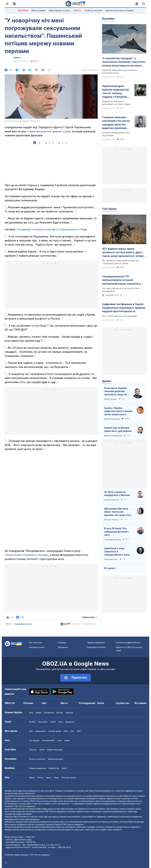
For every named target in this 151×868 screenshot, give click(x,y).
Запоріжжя (49, 713)
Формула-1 (70, 722)
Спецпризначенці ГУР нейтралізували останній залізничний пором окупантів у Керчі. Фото (121, 280)
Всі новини (140, 703)
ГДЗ (31, 731)
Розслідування (87, 703)
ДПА (66, 731)
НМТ (79, 731)
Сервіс (67, 740)
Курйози (17, 58)
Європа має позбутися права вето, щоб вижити (118, 429)
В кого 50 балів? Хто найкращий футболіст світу (116, 532)
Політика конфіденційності (128, 643)
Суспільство (123, 703)
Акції (60, 740)
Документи (63, 647)
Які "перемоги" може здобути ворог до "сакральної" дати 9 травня (120, 262)
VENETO (77, 10)
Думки (107, 381)
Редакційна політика (23, 624)
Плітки (40, 778)
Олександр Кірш (111, 559)
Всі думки (109, 568)
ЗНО (72, 731)
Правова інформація (96, 643)
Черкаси (69, 713)
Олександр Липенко (113, 540)
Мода (56, 778)
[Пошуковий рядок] (144, 4)
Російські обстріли (93, 10)
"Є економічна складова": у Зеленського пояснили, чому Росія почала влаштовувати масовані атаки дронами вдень (124, 62)
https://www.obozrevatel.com (102, 791)
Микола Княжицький (113, 436)
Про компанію (35, 643)
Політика (28, 703)
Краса (49, 778)
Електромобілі (48, 740)
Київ (31, 713)
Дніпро (60, 713)
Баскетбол (43, 722)
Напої (42, 750)
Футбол (32, 722)
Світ (44, 703)
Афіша (32, 778)
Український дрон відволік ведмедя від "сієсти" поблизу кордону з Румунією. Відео (115, 92)
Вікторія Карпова (112, 520)
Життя (64, 703)
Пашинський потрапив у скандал (26, 555)
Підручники (40, 731)
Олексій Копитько (112, 500)
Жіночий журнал (69, 778)
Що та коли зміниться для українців (119, 316)
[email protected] (39, 847)
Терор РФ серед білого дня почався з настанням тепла (120, 72)
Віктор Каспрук (111, 399)
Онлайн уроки (55, 731)
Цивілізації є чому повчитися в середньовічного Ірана (117, 552)
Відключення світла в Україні (119, 10)
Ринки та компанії (37, 759)
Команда (62, 643)
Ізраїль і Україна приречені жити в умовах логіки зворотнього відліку (118, 411)
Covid (64, 768)
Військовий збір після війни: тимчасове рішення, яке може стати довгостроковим (118, 512)
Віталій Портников (112, 419)
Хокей (53, 722)
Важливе (108, 19)
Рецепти (33, 750)
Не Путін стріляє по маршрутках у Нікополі (117, 494)
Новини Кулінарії (55, 750)
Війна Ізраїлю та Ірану (59, 10)
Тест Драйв (34, 740)
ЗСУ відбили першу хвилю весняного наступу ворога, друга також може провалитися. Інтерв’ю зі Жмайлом (124, 252)
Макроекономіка (56, 759)
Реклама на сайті (37, 647)
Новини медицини (38, 768)
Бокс (61, 722)
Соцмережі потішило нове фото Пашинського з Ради (52, 229)
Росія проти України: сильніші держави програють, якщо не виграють (116, 391)
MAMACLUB (54, 768)
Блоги (101, 703)
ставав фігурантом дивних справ (49, 131)
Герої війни (23, 10)
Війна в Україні (38, 10)
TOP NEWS (109, 209)
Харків (38, 713)
